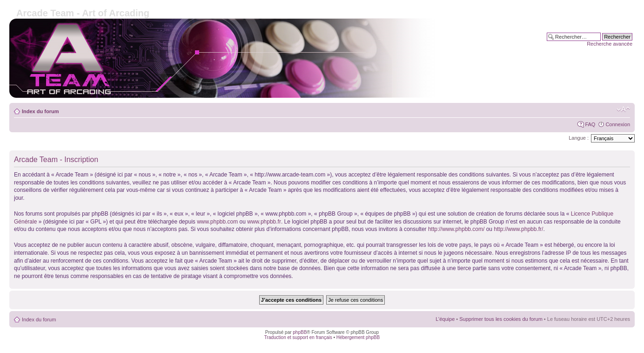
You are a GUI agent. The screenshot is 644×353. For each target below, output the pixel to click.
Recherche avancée (610, 44)
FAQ (590, 124)
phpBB (300, 332)
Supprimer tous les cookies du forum (501, 319)
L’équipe (445, 319)
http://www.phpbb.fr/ (518, 229)
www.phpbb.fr (264, 222)
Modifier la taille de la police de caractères (623, 109)
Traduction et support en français (298, 337)
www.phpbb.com (217, 222)
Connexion (618, 124)
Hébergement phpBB (358, 337)
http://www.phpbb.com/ (456, 229)
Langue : (579, 138)
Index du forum (40, 111)
